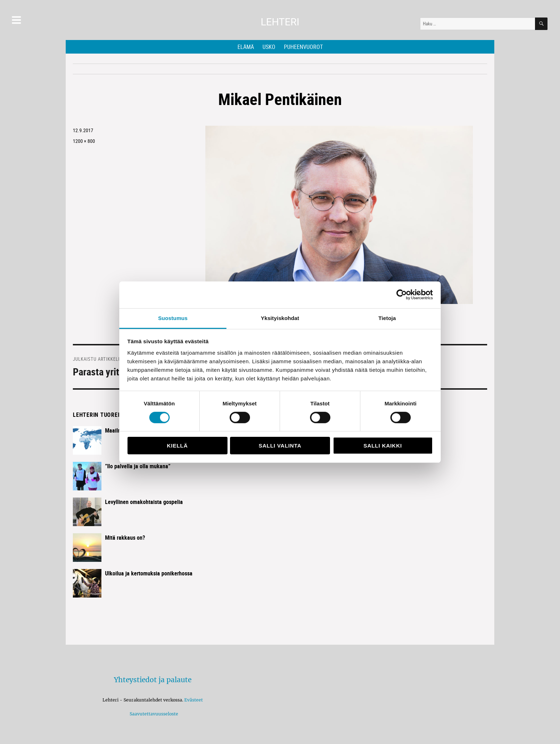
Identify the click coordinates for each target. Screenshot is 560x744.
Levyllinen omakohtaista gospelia (144, 502)
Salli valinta (280, 446)
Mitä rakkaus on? (125, 538)
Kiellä (177, 446)
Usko (269, 47)
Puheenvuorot (303, 47)
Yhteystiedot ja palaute (153, 680)
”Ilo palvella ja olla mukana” (138, 466)
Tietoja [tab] (387, 318)
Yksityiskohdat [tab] (280, 318)
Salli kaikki (383, 446)
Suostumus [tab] (173, 318)
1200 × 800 (84, 141)
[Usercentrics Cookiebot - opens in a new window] (402, 295)
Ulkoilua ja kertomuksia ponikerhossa (149, 573)
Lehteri (280, 22)
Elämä (246, 47)
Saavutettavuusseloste (153, 714)
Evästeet (194, 700)
